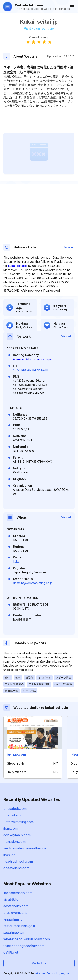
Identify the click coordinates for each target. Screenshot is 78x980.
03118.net (11, 952)
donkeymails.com (17, 835)
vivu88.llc (11, 899)
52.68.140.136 (22, 370)
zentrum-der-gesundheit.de (25, 848)
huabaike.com (14, 815)
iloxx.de (9, 855)
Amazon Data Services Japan (33, 359)
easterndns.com (16, 906)
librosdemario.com (18, 893)
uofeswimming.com (19, 822)
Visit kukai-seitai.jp (39, 28)
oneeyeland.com (16, 868)
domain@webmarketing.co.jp (33, 583)
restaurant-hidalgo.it (19, 926)
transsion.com (14, 842)
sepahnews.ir (14, 932)
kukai (17, 561)
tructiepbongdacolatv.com (24, 946)
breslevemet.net (16, 913)
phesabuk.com (15, 809)
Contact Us (39, 963)
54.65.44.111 (40, 370)
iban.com (11, 828)
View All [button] (69, 247)
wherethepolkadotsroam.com (27, 939)
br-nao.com (16, 754)
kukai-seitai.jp (17, 266)
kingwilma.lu (13, 919)
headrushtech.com (18, 861)
